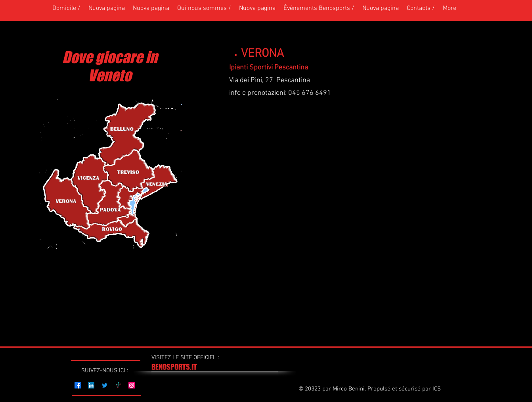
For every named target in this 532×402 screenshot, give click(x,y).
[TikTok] (118, 385)
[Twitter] (105, 385)
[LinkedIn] (91, 385)
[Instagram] (132, 385)
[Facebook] (78, 385)
